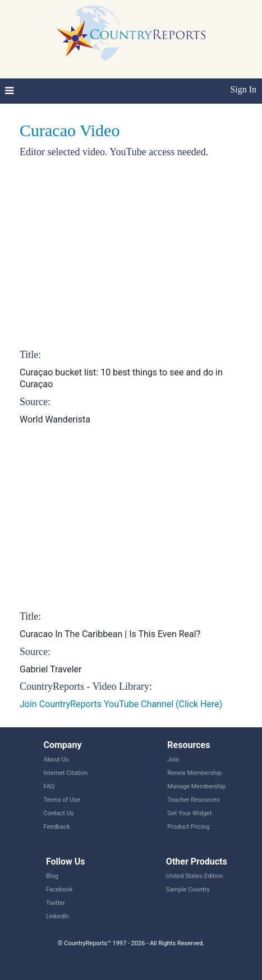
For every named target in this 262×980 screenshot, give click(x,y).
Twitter (56, 903)
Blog (52, 876)
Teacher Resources (193, 800)
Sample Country (188, 890)
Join (173, 760)
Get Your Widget (189, 813)
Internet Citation (66, 773)
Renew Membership (194, 773)
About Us (56, 760)
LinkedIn (58, 916)
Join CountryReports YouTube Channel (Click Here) (121, 704)
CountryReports (131, 34)
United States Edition (195, 876)
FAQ (49, 786)
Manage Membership (196, 786)
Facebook (59, 890)
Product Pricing (188, 827)
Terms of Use (62, 800)
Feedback (57, 827)
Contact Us (59, 813)
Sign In (243, 89)
